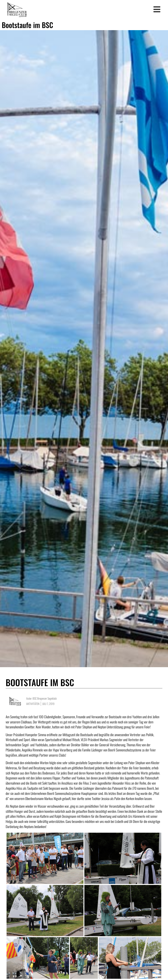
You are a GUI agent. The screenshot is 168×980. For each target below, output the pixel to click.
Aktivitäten (33, 701)
